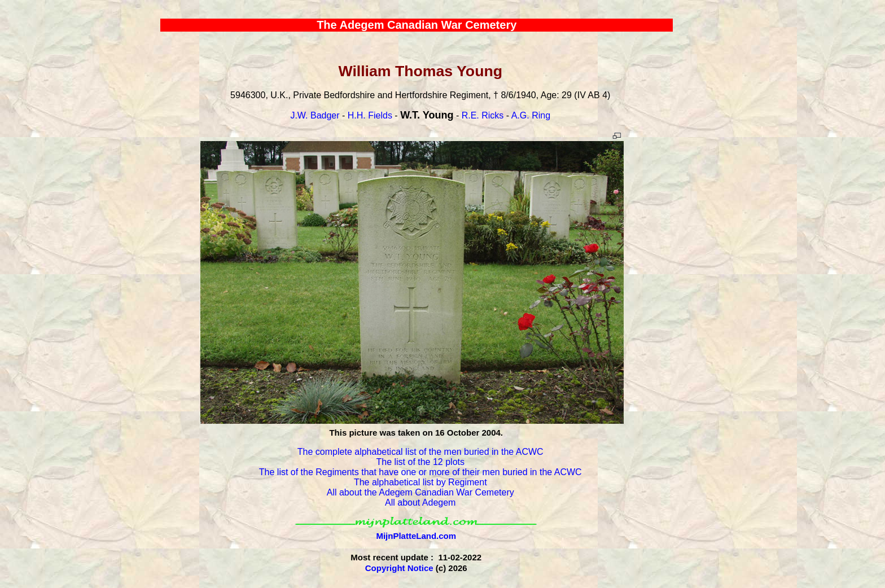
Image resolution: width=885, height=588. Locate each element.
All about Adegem (420, 503)
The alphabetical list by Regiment (420, 482)
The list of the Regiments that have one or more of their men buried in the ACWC (420, 472)
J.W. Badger (315, 115)
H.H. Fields (370, 115)
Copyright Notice (399, 568)
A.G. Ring (531, 115)
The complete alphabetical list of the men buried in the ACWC (420, 452)
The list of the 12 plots (420, 462)
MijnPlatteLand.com (416, 536)
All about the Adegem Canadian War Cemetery (420, 492)
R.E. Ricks (483, 115)
